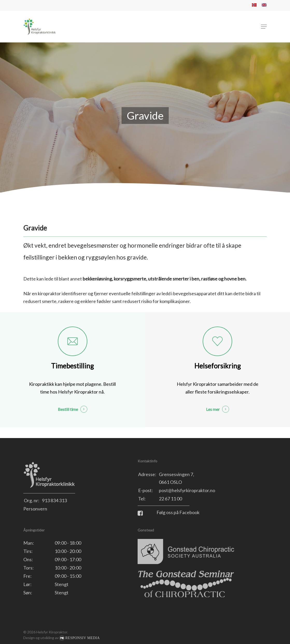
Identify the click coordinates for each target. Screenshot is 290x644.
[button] (264, 27)
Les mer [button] (213, 409)
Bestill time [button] (68, 409)
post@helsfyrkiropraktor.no (187, 490)
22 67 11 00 (170, 499)
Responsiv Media (83, 638)
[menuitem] (254, 5)
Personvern (35, 509)
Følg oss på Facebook (169, 512)
